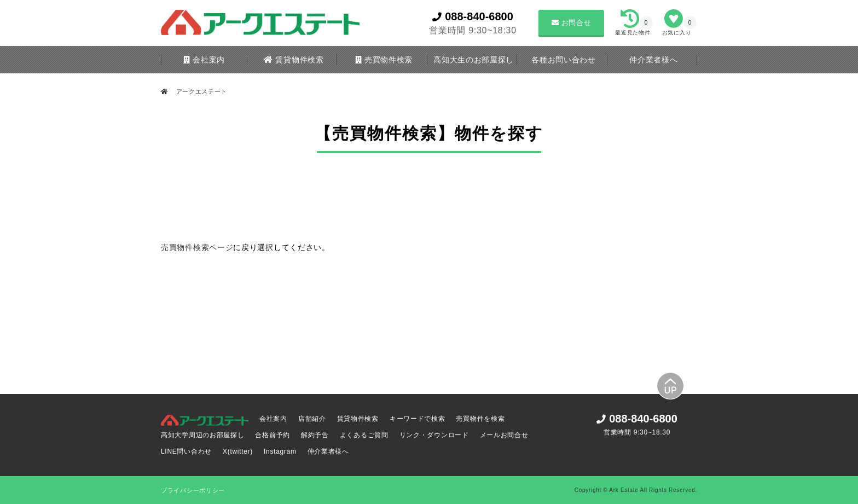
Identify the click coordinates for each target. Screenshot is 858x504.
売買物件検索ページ (197, 247)
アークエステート (201, 91)
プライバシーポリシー (193, 490)
